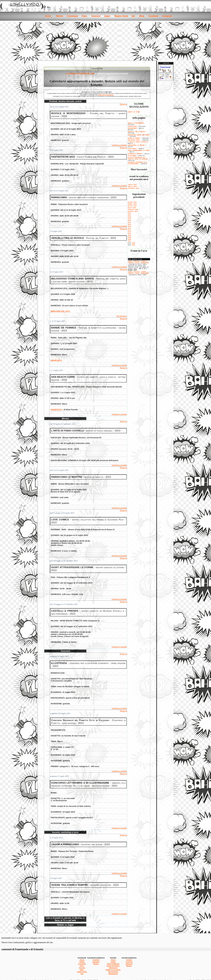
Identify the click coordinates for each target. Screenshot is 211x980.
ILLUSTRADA (132, 156)
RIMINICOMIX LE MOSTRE (136, 145)
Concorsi (96, 16)
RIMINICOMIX (132, 128)
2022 (129, 213)
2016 (129, 225)
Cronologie (72, 16)
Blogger (96, 964)
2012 (129, 232)
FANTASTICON (132, 127)
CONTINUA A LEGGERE (119, 145)
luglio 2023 (132, 185)
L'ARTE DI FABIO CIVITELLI (138, 142)
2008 (129, 239)
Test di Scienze (113, 972)
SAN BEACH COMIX (134, 140)
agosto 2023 (132, 186)
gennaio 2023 (133, 212)
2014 (129, 228)
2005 (133, 245)
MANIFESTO (56, 360)
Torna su (123, 104)
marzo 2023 (132, 208)
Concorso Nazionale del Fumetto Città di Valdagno (138, 158)
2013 (129, 230)
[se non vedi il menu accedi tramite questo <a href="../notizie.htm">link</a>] (139, 265)
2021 (129, 215)
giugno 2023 (132, 202)
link (133, 16)
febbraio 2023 (133, 210)
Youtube (129, 960)
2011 (129, 234)
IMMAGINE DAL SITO (60, 311)
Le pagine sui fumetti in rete (80, 73)
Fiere (85, 16)
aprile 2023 (132, 206)
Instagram (167, 16)
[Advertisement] (105, 41)
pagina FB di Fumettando (106, 95)
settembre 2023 (133, 188)
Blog (142, 16)
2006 (133, 243)
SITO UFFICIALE (122, 316)
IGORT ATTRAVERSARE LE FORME (139, 151)
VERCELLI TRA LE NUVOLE (137, 132)
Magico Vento (121, 16)
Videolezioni (113, 968)
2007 (129, 241)
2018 (129, 221)
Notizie (59, 16)
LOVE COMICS (132, 149)
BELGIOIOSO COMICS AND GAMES (139, 135)
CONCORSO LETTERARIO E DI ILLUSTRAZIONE (137, 163)
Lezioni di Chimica (113, 966)
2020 (129, 217)
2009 (129, 238)
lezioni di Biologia (113, 964)
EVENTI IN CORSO (134, 112)
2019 (129, 219)
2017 (129, 223)
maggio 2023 (132, 204)
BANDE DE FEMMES (134, 138)
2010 (129, 236)
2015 (129, 226)
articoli (113, 962)
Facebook (154, 16)
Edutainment (113, 974)
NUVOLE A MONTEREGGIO (136, 123)
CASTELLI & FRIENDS (135, 154)
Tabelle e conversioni (113, 970)
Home (48, 16)
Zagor (107, 16)
